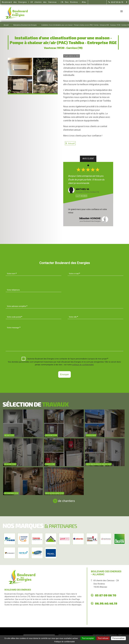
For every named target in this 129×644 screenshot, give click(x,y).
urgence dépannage (104, 609)
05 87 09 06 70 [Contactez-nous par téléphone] (106, 595)
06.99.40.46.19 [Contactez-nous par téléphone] (106, 603)
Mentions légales (65, 635)
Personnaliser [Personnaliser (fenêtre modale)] (118, 638)
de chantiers (66, 501)
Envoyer (64, 374)
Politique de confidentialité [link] (65, 642)
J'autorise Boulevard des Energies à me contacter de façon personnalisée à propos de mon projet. (65, 359)
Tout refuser (103, 638)
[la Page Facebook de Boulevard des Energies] (125, 2)
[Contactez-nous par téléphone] (116, 2)
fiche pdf (71, 143)
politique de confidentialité (83, 365)
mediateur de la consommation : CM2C (107, 635)
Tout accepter (88, 638)
